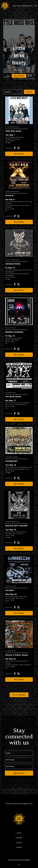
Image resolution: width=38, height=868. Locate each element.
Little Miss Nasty (19, 55)
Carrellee (9, 590)
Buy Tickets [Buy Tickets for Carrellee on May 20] (19, 613)
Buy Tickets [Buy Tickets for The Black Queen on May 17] (19, 419)
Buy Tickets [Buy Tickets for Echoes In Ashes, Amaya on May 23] (19, 679)
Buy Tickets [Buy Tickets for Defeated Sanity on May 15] (19, 290)
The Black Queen (13, 397)
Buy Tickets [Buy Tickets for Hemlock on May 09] (19, 222)
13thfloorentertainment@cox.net (19, 804)
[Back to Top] (19, 865)
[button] (32, 50)
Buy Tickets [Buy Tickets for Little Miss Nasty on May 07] (19, 76)
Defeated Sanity (13, 264)
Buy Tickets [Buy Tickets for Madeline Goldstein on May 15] (19, 355)
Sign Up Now (19, 773)
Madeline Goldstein (14, 332)
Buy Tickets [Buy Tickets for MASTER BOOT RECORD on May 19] (19, 548)
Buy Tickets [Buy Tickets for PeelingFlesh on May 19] (19, 484)
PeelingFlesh (11, 461)
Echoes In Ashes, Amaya (17, 655)
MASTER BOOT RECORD (16, 526)
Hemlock (9, 196)
